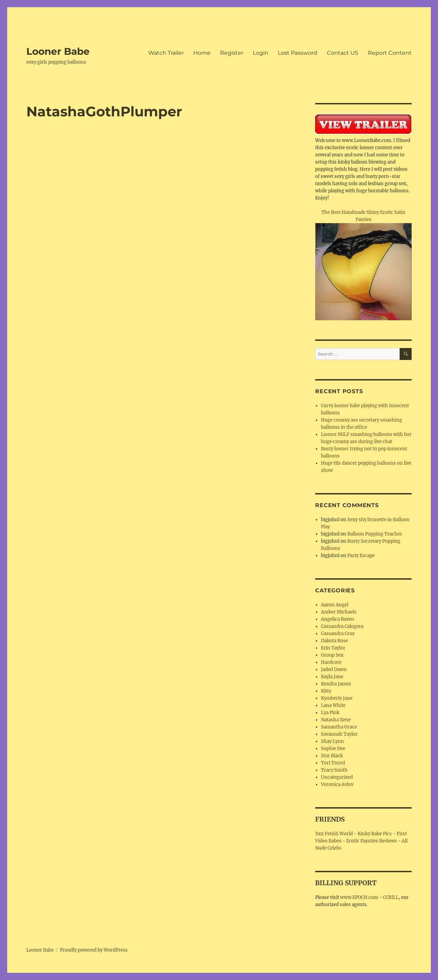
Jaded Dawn (334, 669)
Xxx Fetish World (334, 834)
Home (202, 53)
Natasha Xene (336, 720)
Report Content (390, 53)
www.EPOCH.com (359, 897)
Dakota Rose (334, 641)
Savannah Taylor (339, 734)
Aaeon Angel (335, 605)
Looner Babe (58, 51)
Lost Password (298, 53)
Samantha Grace (339, 727)
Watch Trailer (166, 53)
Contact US (343, 53)
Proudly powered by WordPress (94, 950)
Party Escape (361, 556)
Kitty (326, 691)
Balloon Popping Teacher (375, 534)
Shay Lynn (332, 741)
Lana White (333, 705)
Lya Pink (330, 713)
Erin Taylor (333, 648)
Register (232, 53)
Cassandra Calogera (342, 626)
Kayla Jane (332, 677)
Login (261, 53)
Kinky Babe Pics (375, 834)
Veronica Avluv (337, 784)
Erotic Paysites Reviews (372, 841)
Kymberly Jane (337, 698)
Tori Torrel (333, 763)
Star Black (332, 756)
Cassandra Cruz (338, 634)
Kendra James (336, 684)
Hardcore (331, 662)
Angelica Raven (338, 619)
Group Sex (332, 655)
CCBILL (391, 897)
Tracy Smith (334, 770)
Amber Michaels (339, 612)
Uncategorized (337, 777)
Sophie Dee (333, 749)
